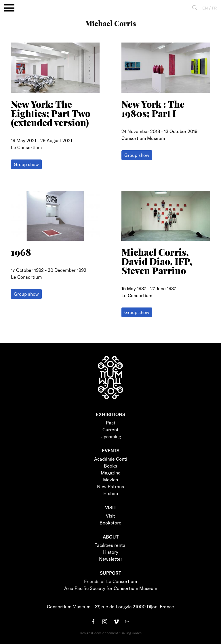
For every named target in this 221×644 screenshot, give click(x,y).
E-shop (111, 493)
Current (110, 429)
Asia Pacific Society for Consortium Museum (111, 588)
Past (111, 423)
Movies (110, 479)
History (111, 552)
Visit (110, 516)
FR (214, 8)
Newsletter (111, 559)
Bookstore (110, 523)
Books (110, 466)
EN (205, 8)
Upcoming (111, 436)
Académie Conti (111, 459)
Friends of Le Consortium (110, 581)
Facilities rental (110, 545)
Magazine (111, 473)
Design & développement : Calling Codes (111, 633)
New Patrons (110, 486)
